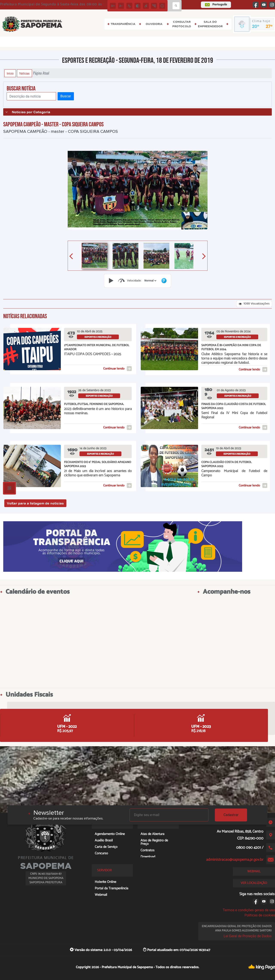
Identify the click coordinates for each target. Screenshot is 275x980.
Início (10, 73)
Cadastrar (231, 815)
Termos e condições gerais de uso (249, 910)
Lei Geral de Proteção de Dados (248, 936)
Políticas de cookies (260, 915)
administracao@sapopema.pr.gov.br (235, 860)
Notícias (24, 73)
